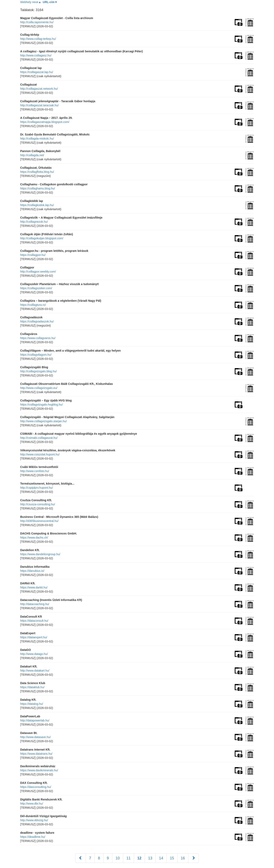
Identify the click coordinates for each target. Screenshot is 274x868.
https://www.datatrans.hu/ (36, 754)
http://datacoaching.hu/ (35, 604)
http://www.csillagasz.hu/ (36, 55)
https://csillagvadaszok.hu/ (37, 321)
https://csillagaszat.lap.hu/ (37, 72)
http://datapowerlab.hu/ (35, 720)
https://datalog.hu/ (32, 704)
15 (172, 858)
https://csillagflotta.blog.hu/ (37, 172)
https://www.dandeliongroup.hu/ (40, 554)
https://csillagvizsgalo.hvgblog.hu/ (42, 405)
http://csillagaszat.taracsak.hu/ (40, 105)
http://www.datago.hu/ (34, 654)
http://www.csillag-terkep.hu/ (38, 39)
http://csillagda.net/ (32, 155)
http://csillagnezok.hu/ (34, 222)
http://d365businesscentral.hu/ (39, 521)
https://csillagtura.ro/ (33, 305)
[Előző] (81, 858)
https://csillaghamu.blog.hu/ (38, 188)
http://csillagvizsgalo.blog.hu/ (39, 371)
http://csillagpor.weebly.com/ (38, 272)
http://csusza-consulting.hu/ (38, 504)
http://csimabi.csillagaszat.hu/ (39, 438)
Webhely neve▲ (31, 2)
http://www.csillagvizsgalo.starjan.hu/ (44, 421)
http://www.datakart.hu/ (35, 671)
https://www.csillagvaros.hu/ (38, 338)
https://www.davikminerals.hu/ (39, 770)
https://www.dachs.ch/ (34, 538)
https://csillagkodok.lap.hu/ (37, 205)
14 (161, 858)
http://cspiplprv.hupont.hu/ (37, 488)
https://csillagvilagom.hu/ (36, 355)
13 (150, 858)
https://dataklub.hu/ (32, 687)
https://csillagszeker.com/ (36, 288)
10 (118, 858)
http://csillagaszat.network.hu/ (39, 89)
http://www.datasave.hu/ (36, 737)
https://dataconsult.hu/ (34, 621)
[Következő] (193, 858)
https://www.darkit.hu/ (34, 587)
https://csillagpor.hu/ (33, 255)
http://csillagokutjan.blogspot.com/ (42, 238)
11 (128, 858)
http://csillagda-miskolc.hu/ (37, 139)
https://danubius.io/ (32, 571)
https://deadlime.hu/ (33, 837)
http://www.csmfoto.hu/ (35, 471)
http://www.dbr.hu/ (32, 804)
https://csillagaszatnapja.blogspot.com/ (45, 122)
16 (183, 858)
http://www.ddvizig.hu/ (34, 820)
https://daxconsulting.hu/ (36, 787)
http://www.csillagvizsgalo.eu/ (39, 388)
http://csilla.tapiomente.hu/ (37, 22)
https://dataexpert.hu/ (34, 637)
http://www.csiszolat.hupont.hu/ (40, 454)
